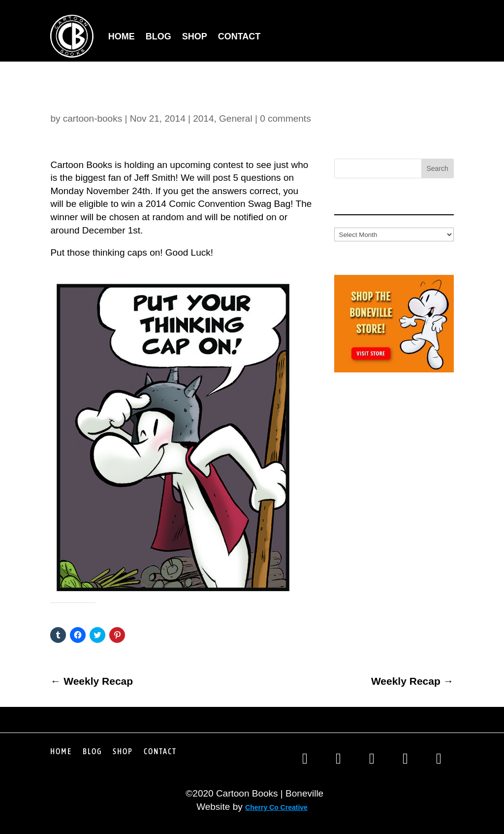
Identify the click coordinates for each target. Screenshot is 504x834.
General (236, 118)
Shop (195, 36)
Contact (239, 36)
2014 (203, 118)
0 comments (285, 118)
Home (122, 36)
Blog (158, 36)
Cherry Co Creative (276, 807)
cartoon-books (93, 118)
